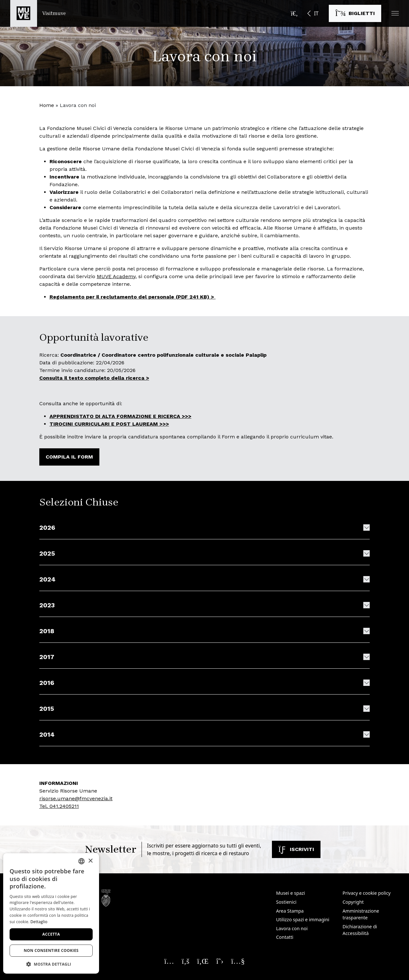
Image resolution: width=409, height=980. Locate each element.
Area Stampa (290, 911)
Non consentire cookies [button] (51, 950)
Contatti (285, 937)
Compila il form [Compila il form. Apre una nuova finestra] (69, 457)
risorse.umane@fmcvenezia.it (76, 798)
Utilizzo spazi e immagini (303, 919)
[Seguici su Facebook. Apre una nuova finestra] (186, 961)
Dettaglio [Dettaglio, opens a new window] (39, 922)
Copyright (353, 902)
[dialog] (51, 913)
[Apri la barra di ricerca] (294, 13)
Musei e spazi (291, 893)
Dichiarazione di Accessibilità (360, 930)
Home (47, 105)
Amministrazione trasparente (361, 914)
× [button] (90, 861)
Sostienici (286, 902)
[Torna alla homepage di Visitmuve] (38, 13)
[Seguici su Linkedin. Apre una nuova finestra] (203, 961)
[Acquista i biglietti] (355, 13)
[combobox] (81, 861)
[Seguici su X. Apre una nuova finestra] (220, 961)
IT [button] (316, 13)
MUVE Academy (116, 276)
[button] (395, 13)
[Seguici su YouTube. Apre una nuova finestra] (238, 961)
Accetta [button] (51, 934)
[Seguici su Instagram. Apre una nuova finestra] (169, 961)
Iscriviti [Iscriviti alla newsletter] (296, 849)
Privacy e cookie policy (367, 893)
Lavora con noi (292, 928)
